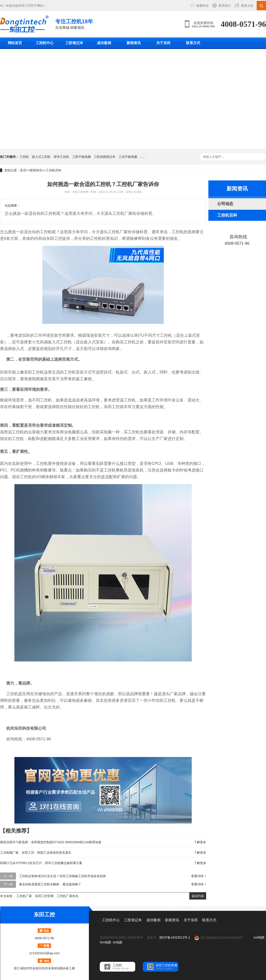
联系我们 (225, 6)
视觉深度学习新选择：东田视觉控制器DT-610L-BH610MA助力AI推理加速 (51, 842)
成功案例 (104, 43)
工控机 (24, 157)
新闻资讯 (134, 43)
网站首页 (15, 43)
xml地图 (259, 937)
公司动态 (225, 204)
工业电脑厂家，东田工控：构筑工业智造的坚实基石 (36, 853)
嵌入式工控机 (41, 157)
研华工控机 (61, 157)
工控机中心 (45, 43)
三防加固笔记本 (105, 157)
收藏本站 (202, 6)
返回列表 (198, 896)
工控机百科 (54, 170)
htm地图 (105, 942)
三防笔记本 (74, 43)
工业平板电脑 (128, 157)
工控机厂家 (24, 896)
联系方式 (193, 43)
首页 (23, 170)
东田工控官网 (44, 896)
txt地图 (118, 942)
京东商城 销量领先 (74, 24)
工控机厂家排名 (68, 896)
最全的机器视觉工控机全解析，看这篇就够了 (50, 884)
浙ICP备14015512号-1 (175, 937)
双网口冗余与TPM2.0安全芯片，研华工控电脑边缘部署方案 (41, 863)
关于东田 (163, 43)
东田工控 (25, 6)
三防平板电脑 (82, 157)
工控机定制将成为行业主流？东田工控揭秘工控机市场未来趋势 (63, 876)
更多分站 (247, 6)
